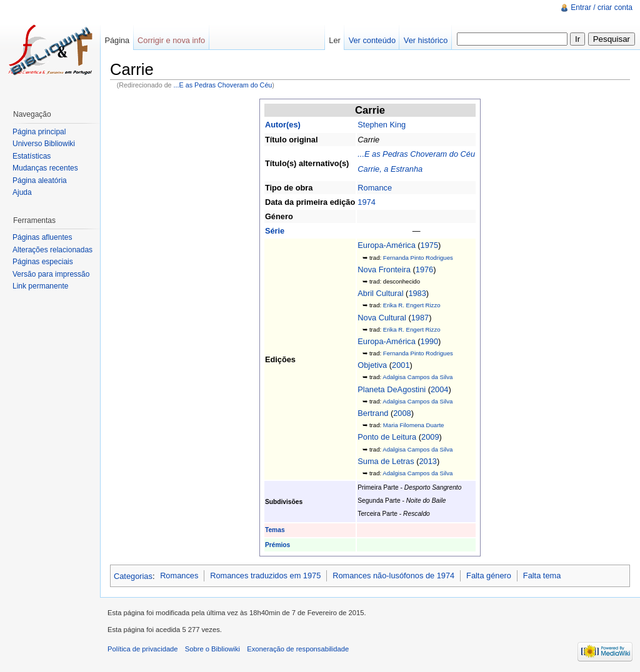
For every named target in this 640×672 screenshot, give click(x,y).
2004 (439, 389)
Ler (335, 40)
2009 (430, 437)
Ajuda (22, 192)
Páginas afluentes (42, 237)
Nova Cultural (382, 318)
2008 (402, 413)
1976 (424, 269)
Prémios (277, 545)
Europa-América (386, 245)
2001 (401, 365)
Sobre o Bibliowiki (212, 649)
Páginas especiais (43, 262)
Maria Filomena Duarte (414, 425)
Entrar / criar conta (602, 7)
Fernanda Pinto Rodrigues (418, 258)
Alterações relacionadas (52, 250)
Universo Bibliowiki (44, 144)
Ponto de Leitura (387, 437)
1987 (420, 318)
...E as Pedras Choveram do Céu (223, 85)
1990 (429, 341)
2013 (427, 461)
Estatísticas (32, 156)
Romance (375, 188)
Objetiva (372, 365)
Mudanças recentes (45, 168)
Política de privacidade (143, 649)
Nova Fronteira (384, 269)
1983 (417, 293)
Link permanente (40, 286)
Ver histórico (426, 40)
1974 (366, 202)
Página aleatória (40, 180)
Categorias (133, 576)
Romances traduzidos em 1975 (265, 576)
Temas (275, 530)
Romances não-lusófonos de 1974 (393, 576)
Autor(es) (283, 125)
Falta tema (542, 576)
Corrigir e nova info (171, 40)
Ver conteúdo (372, 40)
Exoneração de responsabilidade (298, 649)
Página (117, 40)
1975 (429, 245)
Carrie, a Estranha (390, 169)
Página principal (39, 132)
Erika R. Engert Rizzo (412, 305)
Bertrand (373, 413)
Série (275, 231)
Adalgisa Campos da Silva (417, 377)
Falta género (489, 576)
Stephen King (382, 125)
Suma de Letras (386, 461)
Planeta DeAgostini (392, 389)
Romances (179, 576)
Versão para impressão (51, 274)
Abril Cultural (380, 293)
